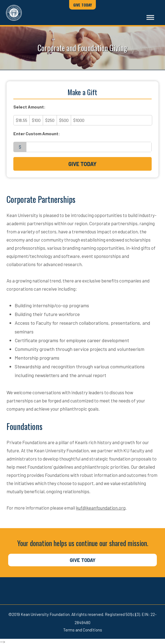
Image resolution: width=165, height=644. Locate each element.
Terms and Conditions (83, 630)
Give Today (82, 5)
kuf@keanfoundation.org (101, 508)
